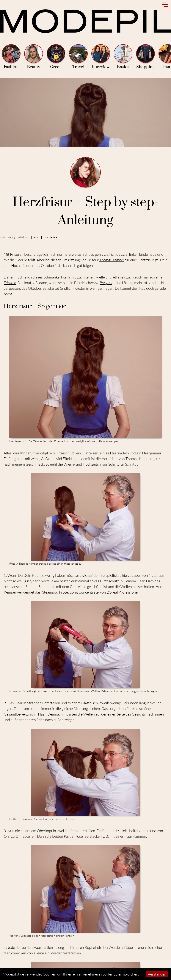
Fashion (11, 57)
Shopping (145, 57)
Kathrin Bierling (7, 237)
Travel (78, 57)
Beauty (34, 57)
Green (56, 57)
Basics (123, 57)
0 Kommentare (50, 237)
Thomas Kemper (112, 260)
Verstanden (157, 974)
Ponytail (106, 283)
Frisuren (10, 283)
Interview (101, 57)
